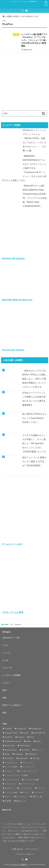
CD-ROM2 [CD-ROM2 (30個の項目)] (9, 737)
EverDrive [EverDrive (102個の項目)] (21, 737)
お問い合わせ (18, 849)
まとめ (5, 660)
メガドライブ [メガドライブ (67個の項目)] (39, 793)
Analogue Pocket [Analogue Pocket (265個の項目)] (11, 733)
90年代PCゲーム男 (11, 638)
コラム (5, 645)
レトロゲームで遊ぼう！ (19, 865)
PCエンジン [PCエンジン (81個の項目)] (39, 750)
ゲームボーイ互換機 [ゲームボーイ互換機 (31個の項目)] (31, 780)
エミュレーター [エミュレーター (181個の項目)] (28, 763)
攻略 (5, 698)
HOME (6, 624)
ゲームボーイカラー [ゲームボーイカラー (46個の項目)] (12, 780)
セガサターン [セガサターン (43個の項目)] (10, 788)
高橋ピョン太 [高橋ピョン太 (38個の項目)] (21, 801)
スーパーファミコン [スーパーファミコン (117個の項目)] (28, 784)
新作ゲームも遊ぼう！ (13, 705)
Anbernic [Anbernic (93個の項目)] (25, 733)
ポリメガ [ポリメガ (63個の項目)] (26, 793)
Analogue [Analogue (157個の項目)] (8, 729)
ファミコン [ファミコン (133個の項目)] (41, 788)
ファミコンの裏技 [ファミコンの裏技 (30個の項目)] (11, 793)
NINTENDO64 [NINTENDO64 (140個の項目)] (25, 746)
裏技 (5, 713)
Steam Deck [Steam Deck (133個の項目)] (23, 758)
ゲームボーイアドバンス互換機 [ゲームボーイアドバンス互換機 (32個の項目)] (16, 775)
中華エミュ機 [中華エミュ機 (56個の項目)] (37, 797)
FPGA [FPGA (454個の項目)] (32, 737)
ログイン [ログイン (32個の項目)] (8, 797)
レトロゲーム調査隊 (11, 675)
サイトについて (32, 849)
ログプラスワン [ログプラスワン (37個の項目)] (22, 797)
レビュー (6, 683)
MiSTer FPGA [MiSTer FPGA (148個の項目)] (10, 746)
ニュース (6, 653)
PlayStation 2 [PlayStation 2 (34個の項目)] (33, 754)
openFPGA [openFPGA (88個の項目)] (26, 750)
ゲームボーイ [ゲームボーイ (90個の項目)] (10, 771)
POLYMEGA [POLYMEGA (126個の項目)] (9, 758)
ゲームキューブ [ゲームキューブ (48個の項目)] (28, 767)
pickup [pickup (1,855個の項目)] (7, 754)
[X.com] (22, 11)
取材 (5, 690)
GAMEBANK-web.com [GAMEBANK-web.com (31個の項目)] (13, 741)
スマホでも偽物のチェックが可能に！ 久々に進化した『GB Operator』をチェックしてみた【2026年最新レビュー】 (34, 443)
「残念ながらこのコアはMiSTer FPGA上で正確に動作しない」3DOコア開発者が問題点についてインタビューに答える (34, 379)
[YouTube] (27, 11)
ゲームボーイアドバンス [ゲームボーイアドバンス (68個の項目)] (28, 771)
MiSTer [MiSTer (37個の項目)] (38, 741)
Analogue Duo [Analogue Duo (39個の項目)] (36, 729)
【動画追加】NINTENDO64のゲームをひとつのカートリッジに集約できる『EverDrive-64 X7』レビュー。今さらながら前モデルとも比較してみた (24, 168)
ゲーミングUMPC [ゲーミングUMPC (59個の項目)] (11, 767)
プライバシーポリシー (25, 854)
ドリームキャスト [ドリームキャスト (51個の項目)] (26, 788)
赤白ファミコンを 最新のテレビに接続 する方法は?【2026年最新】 (34, 461)
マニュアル (8, 668)
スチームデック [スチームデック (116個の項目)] (10, 784)
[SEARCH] (46, 3)
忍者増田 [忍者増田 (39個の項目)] (8, 801)
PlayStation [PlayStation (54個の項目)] (19, 754)
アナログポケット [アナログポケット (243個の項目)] (11, 763)
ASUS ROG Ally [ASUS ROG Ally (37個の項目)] (39, 733)
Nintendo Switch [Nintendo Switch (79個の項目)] (11, 750)
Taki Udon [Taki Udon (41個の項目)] (36, 758)
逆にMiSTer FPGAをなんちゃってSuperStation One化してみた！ (34, 418)
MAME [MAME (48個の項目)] (28, 741)
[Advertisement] (24, 81)
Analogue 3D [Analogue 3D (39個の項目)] (21, 729)
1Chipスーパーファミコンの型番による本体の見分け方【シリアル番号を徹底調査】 (34, 399)
